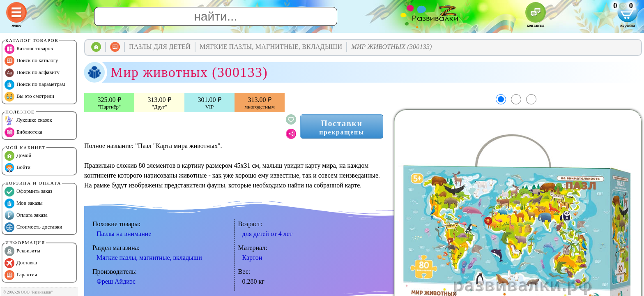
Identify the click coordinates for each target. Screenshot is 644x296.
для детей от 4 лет (267, 234)
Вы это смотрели (29, 97)
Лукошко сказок (28, 120)
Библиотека (23, 132)
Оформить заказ (28, 192)
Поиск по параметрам (35, 85)
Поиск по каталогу (31, 61)
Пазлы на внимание (124, 234)
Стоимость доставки (33, 227)
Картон (252, 258)
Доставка (21, 263)
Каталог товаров (29, 49)
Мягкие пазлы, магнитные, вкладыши (149, 258)
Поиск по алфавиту (32, 73)
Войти (17, 168)
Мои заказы (24, 203)
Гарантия (21, 275)
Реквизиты (22, 251)
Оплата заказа (26, 215)
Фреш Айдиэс (116, 281)
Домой (18, 156)
